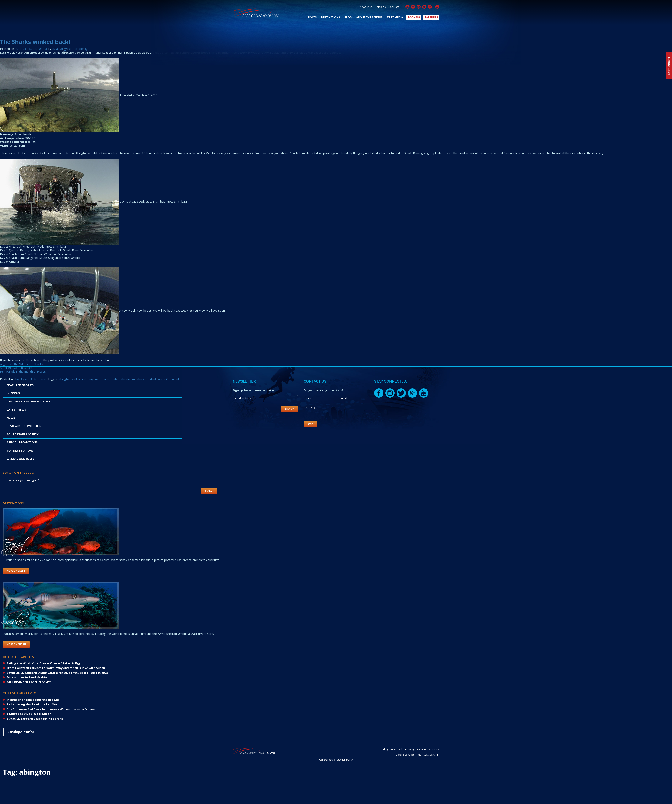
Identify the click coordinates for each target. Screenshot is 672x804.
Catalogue (381, 7)
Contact (394, 7)
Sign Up (289, 409)
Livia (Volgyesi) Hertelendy (70, 49)
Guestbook (397, 749)
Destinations (330, 17)
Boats (312, 17)
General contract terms (408, 755)
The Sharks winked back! (35, 42)
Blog (348, 17)
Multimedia (395, 17)
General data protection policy (336, 760)
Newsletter (366, 7)
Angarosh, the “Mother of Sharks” (22, 364)
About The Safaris (369, 17)
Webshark (431, 755)
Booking (414, 17)
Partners (431, 17)
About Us (434, 749)
